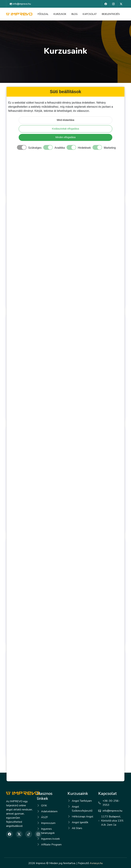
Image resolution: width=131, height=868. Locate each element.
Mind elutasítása (65, 120)
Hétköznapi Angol (82, 817)
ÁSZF (45, 817)
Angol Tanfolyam (82, 801)
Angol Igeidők (80, 822)
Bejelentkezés (111, 14)
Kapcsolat (90, 14)
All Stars (77, 828)
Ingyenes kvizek (50, 839)
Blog (75, 14)
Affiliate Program (51, 845)
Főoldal (43, 14)
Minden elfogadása (65, 137)
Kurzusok (60, 14)
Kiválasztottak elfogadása (66, 129)
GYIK (44, 806)
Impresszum (48, 823)
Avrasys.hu (96, 863)
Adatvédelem (49, 811)
